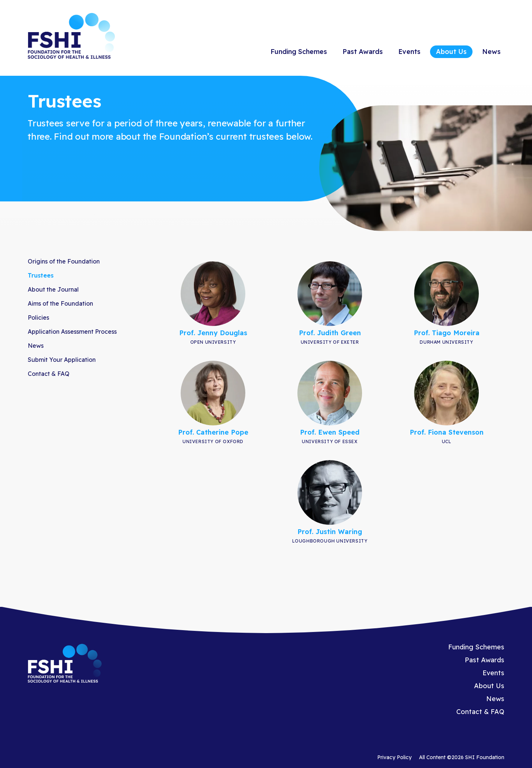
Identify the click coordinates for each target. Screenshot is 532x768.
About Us (451, 52)
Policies (38, 317)
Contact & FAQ (49, 374)
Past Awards (363, 52)
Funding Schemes (299, 52)
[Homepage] (71, 37)
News (491, 52)
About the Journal (53, 289)
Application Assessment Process (72, 332)
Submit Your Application (62, 360)
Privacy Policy (394, 757)
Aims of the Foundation (60, 303)
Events (409, 52)
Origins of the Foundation (64, 261)
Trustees (41, 275)
